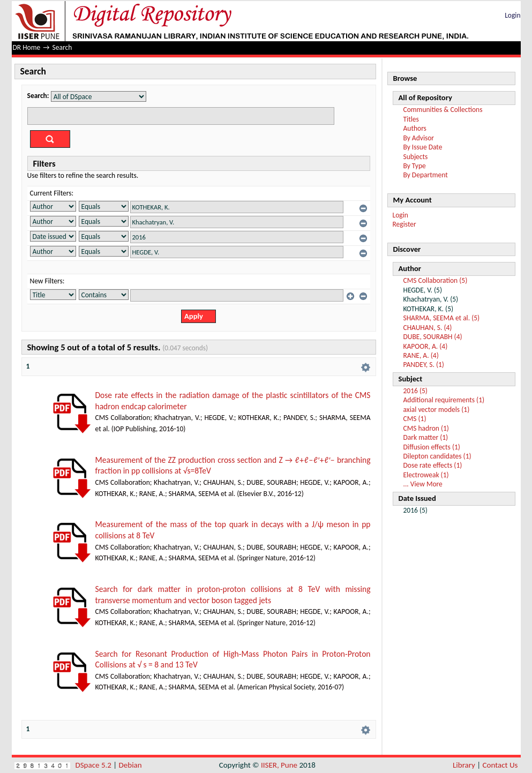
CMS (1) (415, 419)
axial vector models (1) (437, 410)
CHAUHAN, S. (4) (428, 328)
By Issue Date (423, 147)
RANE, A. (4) (421, 355)
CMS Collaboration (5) (436, 280)
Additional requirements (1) (444, 400)
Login (512, 15)
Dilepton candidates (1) (437, 456)
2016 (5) (415, 391)
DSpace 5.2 (95, 765)
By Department (426, 175)
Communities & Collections (443, 110)
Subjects (416, 157)
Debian (130, 765)
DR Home (27, 47)
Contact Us (500, 765)
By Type (415, 166)
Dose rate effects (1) (433, 465)
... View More (423, 484)
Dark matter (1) (426, 437)
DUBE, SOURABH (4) (433, 337)
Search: (38, 96)
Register (404, 224)
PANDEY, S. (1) (424, 365)
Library (464, 765)
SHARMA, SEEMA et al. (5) (442, 318)
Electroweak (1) (426, 475)
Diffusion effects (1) (432, 447)
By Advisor (419, 138)
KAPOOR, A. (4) (426, 346)
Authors (415, 128)
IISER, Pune (279, 765)
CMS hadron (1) (426, 428)
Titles (411, 119)
